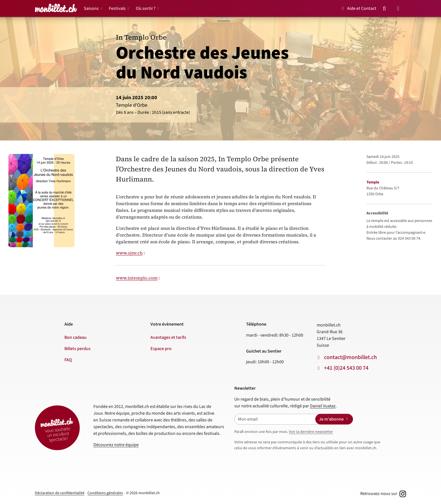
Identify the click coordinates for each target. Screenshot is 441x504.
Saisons (91, 8)
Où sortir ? (146, 8)
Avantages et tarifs (168, 337)
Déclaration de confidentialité (60, 493)
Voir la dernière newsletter (311, 432)
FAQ (68, 360)
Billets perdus (77, 349)
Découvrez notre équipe (116, 445)
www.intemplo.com (137, 278)
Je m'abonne (334, 419)
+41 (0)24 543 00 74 (346, 368)
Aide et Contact (358, 8)
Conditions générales (105, 493)
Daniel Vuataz (323, 406)
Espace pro (161, 349)
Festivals (117, 8)
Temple (373, 182)
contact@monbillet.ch (350, 357)
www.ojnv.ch (129, 253)
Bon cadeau (76, 337)
